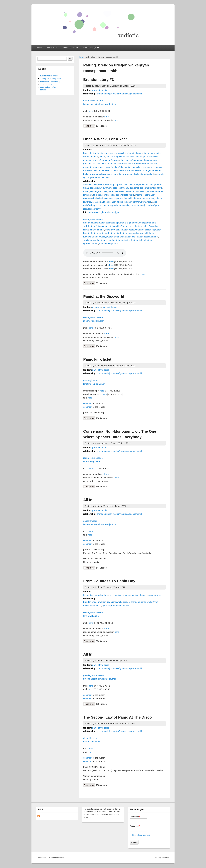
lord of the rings (98, 153)
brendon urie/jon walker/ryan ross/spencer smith (120, 94)
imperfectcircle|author (93, 321)
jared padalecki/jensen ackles (109, 202)
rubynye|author (90, 237)
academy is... (156, 595)
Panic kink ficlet (97, 359)
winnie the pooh (91, 157)
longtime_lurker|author (94, 384)
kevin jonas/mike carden (118, 602)
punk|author (134, 233)
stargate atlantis (148, 174)
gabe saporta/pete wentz (122, 195)
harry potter (142, 153)
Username (135, 817)
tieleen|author (145, 240)
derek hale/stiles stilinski (120, 191)
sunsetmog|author (92, 461)
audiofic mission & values (50, 76)
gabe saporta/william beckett (116, 605)
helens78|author (151, 226)
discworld (111, 153)
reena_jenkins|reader (93, 101)
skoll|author (137, 237)
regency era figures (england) (106, 167)
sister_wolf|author (122, 237)
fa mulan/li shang (101, 195)
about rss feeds (46, 84)
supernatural (94, 177)
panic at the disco (101, 90)
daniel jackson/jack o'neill (95, 191)
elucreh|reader (90, 738)
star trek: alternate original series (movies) (113, 164)
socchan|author (151, 237)
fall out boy (126, 167)
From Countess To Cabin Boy (109, 581)
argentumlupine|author (94, 223)
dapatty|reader (90, 521)
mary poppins (155, 153)
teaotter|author (108, 240)
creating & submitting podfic (51, 79)
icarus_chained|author (94, 230)
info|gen (116, 212)
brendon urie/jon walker (94, 602)
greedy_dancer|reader (94, 675)
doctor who (124, 174)
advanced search (70, 48)
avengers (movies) (92, 160)
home (39, 48)
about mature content (48, 87)
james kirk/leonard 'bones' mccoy (140, 198)
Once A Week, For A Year (105, 139)
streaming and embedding (50, 81)
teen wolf (105, 177)
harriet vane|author (92, 742)
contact (43, 90)
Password (135, 826)
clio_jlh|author (131, 223)
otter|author (121, 233)
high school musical (125, 157)
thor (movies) (127, 160)
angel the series (153, 170)
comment (88, 403)
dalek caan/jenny (121, 188)
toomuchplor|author (109, 244)
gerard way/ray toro (142, 202)
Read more (90, 126)
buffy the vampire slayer (95, 174)
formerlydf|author (91, 616)
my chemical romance (120, 595)
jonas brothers (101, 595)
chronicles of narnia (126, 153)
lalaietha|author (90, 233)
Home (81, 57)
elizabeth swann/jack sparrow (109, 198)
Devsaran (166, 858)
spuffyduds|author (92, 240)
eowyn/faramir (139, 191)
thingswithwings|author (127, 240)
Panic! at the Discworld (104, 296)
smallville (135, 174)
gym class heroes (141, 167)
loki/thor (128, 202)
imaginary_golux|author (117, 230)
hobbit (86, 153)
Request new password (141, 835)
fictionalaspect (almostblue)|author (100, 104)
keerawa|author (136, 230)
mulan (102, 157)
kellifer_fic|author (153, 230)
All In (88, 500)
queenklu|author (148, 233)
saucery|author (106, 237)
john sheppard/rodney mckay (117, 205)
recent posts (52, 48)
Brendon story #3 (99, 80)
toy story (111, 157)
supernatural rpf (118, 170)
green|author (136, 226)
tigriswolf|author (91, 244)
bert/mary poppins (114, 184)
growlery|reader (91, 380)
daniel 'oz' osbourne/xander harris (146, 188)
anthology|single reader (100, 212)
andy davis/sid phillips (94, 184)
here (91, 111)
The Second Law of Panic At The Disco (118, 717)
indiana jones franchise (147, 157)
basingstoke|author (115, 223)
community (112, 174)
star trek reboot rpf (136, 170)
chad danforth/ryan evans (136, 184)
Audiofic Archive (58, 858)
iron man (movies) (111, 160)
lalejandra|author (107, 233)
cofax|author (145, 223)
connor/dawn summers (101, 188)
